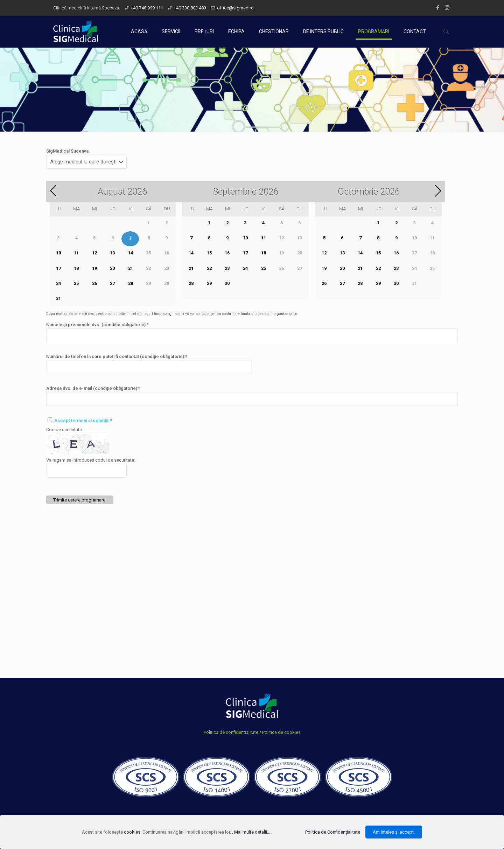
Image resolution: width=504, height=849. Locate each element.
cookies (132, 832)
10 (58, 253)
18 (76, 268)
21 (131, 268)
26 (94, 283)
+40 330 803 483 (190, 8)
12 (94, 253)
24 (58, 283)
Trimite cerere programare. (80, 500)
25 (76, 283)
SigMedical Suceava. (68, 151)
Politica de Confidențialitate (333, 832)
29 (209, 283)
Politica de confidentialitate (231, 732)
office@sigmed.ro (235, 8)
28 (131, 283)
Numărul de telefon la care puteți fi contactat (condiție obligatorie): (117, 356)
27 (112, 283)
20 (112, 268)
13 (112, 253)
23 (227, 268)
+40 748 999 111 (147, 8)
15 (209, 253)
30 (227, 283)
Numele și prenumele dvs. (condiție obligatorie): (97, 325)
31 (58, 298)
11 (76, 253)
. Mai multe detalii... (251, 832)
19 (94, 268)
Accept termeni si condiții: (82, 420)
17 (58, 268)
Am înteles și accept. (394, 832)
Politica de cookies (281, 732)
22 (209, 268)
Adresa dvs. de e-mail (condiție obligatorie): (93, 388)
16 (227, 253)
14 (131, 253)
